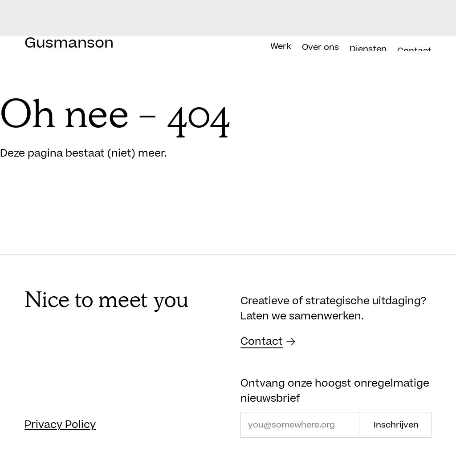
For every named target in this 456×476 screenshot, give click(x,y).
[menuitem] (414, 23)
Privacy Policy (60, 425)
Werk (281, 49)
